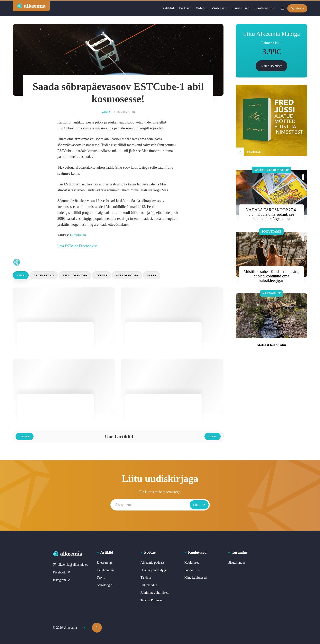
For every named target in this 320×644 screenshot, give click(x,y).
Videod (201, 8)
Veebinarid (219, 8)
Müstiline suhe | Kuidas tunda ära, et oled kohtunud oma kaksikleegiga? (271, 276)
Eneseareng (44, 275)
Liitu (199, 505)
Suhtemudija (149, 585)
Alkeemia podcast (152, 563)
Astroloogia (127, 275)
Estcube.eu (78, 235)
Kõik (21, 275)
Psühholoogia (75, 275)
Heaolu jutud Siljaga (154, 570)
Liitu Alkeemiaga (271, 66)
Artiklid (168, 8)
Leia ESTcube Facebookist (77, 246)
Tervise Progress (151, 600)
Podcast (185, 8)
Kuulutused (241, 8)
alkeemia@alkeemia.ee (71, 565)
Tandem (146, 577)
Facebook (62, 572)
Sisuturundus (264, 8)
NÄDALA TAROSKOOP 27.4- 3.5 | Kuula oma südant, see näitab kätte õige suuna (271, 214)
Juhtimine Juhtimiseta (155, 593)
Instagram (62, 580)
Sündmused (192, 570)
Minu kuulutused (196, 577)
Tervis (102, 275)
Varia (106, 112)
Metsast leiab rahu (271, 345)
